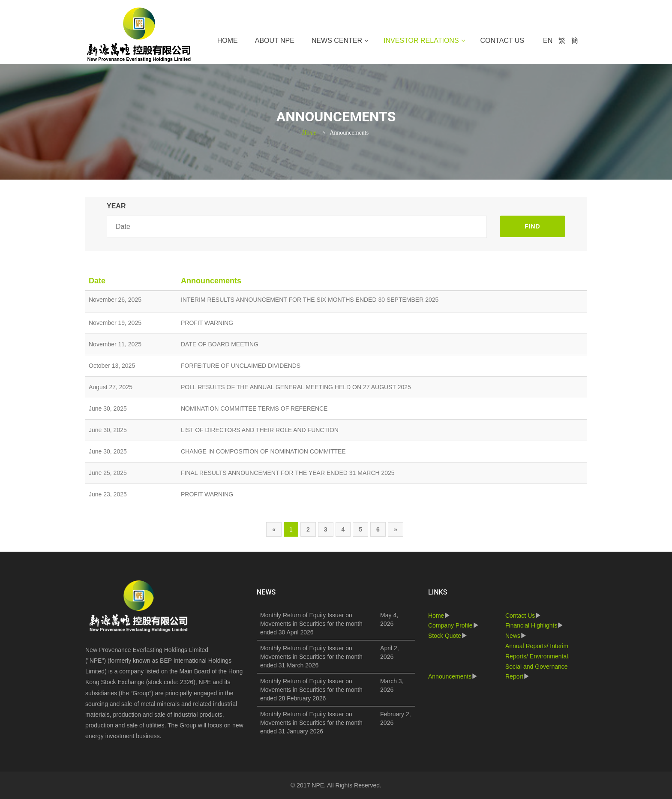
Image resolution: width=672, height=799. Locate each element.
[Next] (396, 529)
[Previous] (274, 529)
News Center (337, 41)
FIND (532, 226)
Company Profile (450, 625)
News (513, 636)
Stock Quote (445, 636)
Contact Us (502, 41)
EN (548, 41)
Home (228, 41)
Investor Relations (421, 41)
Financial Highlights (531, 625)
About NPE (275, 41)
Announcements (450, 676)
